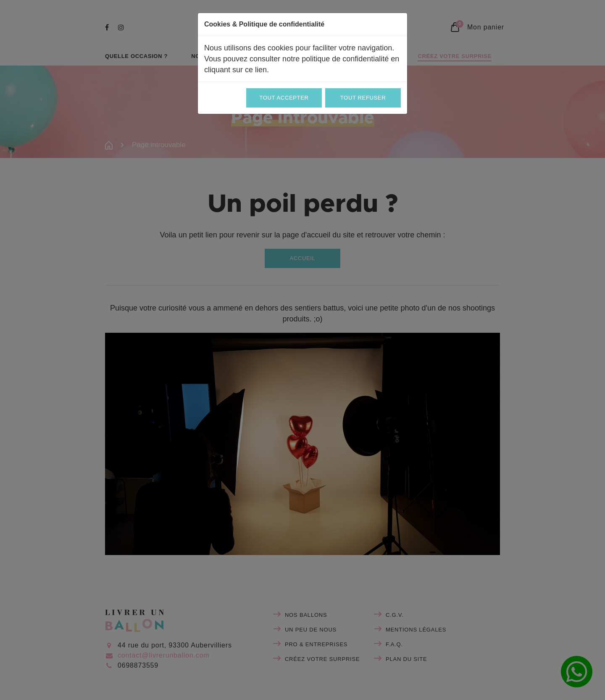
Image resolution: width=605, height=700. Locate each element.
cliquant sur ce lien (235, 70)
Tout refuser (363, 98)
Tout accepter (284, 98)
